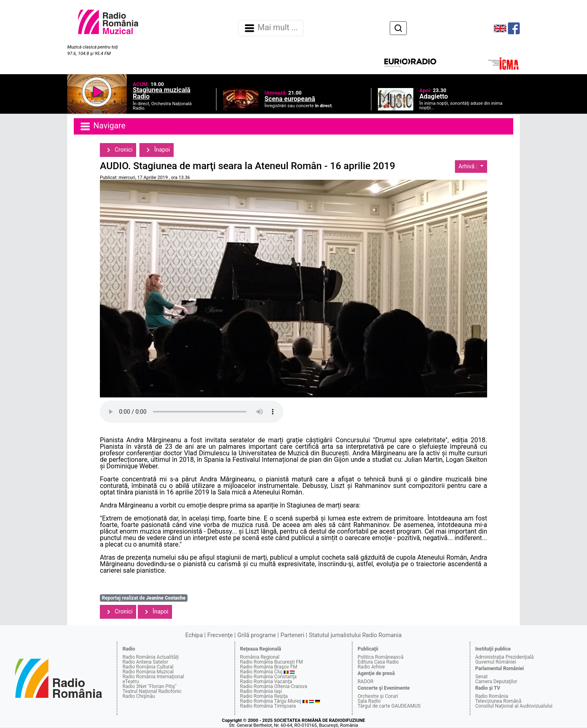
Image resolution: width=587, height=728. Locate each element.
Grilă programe (257, 635)
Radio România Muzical (148, 672)
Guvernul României (496, 662)
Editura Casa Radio (378, 662)
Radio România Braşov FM (269, 667)
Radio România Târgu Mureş (271, 701)
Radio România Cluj (261, 672)
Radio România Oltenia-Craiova (274, 686)
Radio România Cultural (148, 667)
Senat (482, 677)
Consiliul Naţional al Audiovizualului (514, 706)
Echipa (194, 635)
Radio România (492, 696)
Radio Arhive (371, 667)
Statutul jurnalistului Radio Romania (355, 635)
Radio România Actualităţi (150, 657)
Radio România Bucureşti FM (271, 662)
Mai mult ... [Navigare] (271, 28)
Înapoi (157, 150)
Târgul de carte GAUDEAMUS (389, 706)
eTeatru (130, 682)
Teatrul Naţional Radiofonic (152, 691)
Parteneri (292, 635)
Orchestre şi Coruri (378, 696)
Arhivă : (469, 166)
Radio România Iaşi (261, 691)
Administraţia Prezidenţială (505, 657)
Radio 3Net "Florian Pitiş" (149, 686)
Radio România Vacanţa (266, 682)
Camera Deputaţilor (496, 682)
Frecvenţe (220, 635)
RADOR (365, 682)
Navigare (102, 126)
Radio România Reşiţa (264, 696)
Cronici (118, 150)
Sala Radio (369, 701)
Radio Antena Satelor (145, 662)
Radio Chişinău (139, 696)
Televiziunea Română (498, 701)
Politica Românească (381, 657)
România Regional (260, 657)
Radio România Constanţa (268, 677)
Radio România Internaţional (153, 677)
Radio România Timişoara (268, 706)
